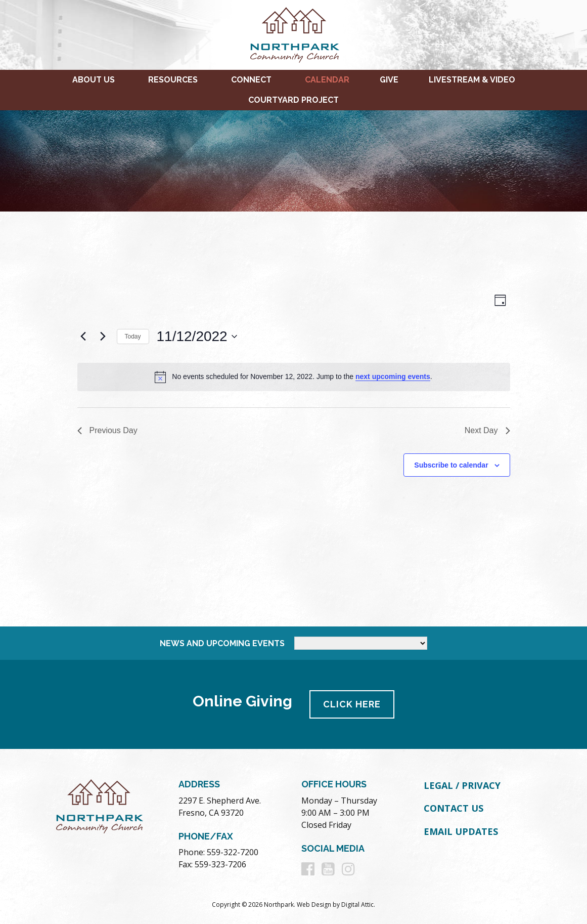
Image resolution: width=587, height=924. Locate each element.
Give (389, 80)
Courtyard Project (293, 100)
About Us (94, 80)
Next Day (487, 430)
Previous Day (107, 430)
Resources (173, 80)
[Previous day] (83, 337)
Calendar (327, 80)
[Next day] (103, 337)
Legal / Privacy (462, 785)
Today (133, 337)
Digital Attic (357, 905)
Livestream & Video (472, 80)
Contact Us (454, 808)
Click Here (352, 704)
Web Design (314, 905)
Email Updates (461, 831)
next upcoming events (393, 376)
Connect (251, 80)
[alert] (294, 377)
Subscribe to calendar (451, 465)
